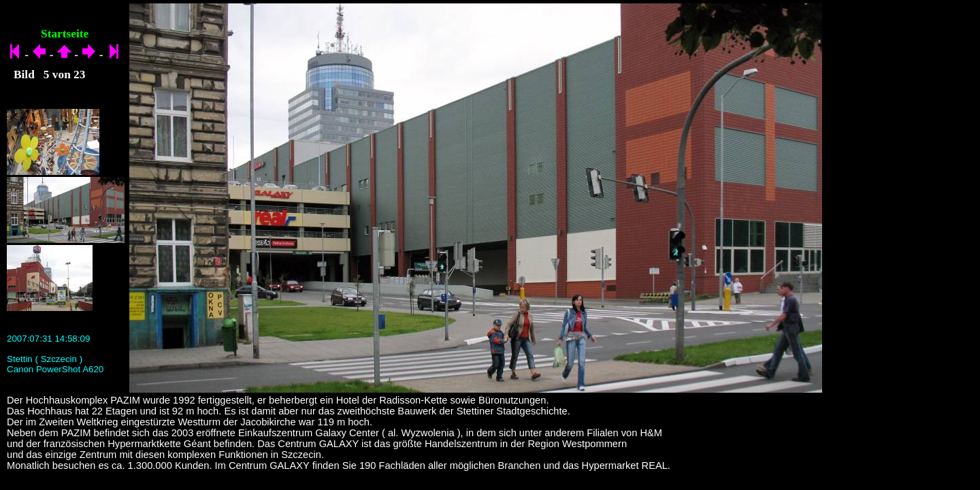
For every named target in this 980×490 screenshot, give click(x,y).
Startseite (65, 34)
